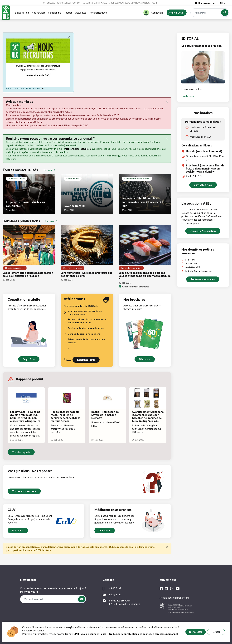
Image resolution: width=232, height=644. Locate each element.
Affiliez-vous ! (177, 13)
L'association (22, 13)
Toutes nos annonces (203, 279)
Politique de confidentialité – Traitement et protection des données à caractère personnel (127, 634)
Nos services (39, 13)
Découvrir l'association (203, 231)
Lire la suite (188, 96)
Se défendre (55, 13)
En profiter (29, 359)
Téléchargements (98, 13)
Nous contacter (205, 3)
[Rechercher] (206, 13)
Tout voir (49, 170)
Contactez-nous (203, 185)
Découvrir (145, 359)
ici (43, 88)
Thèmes (68, 13)
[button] (225, 13)
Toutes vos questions (24, 491)
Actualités (81, 13)
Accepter (196, 632)
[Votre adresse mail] (49, 599)
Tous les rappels (21, 452)
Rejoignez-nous (86, 360)
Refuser (216, 632)
